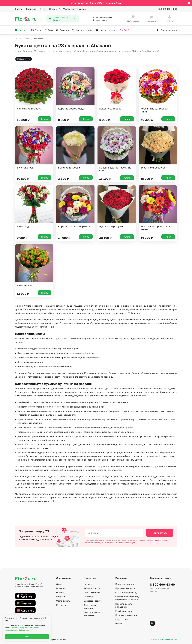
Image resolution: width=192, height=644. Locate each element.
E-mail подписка (124, 611)
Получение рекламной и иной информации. (116, 542)
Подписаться (160, 533)
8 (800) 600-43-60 (168, 9)
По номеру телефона (126, 615)
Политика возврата (125, 584)
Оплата (19, 9)
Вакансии (61, 596)
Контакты (61, 605)
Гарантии (61, 588)
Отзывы (54, 9)
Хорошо (27, 637)
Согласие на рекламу (126, 592)
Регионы (120, 623)
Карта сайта (122, 619)
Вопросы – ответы (93, 600)
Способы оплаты (92, 592)
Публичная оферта (125, 588)
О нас (43, 9)
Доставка (31, 9)
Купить (45, 119)
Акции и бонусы (92, 588)
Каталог (88, 584)
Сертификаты (63, 600)
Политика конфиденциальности (163, 639)
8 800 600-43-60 (162, 584)
